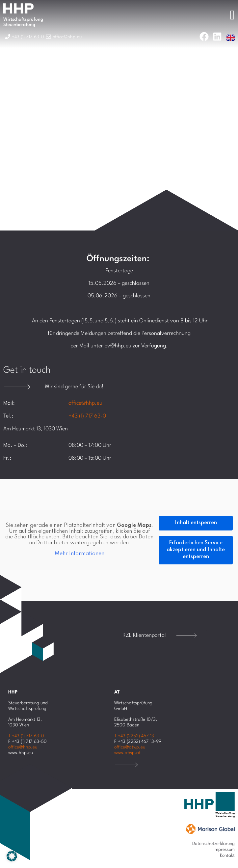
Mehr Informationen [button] (79, 554)
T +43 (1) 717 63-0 (26, 736)
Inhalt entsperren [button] (196, 523)
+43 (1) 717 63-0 (87, 416)
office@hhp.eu (85, 403)
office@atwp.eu (130, 747)
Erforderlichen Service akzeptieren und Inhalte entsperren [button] (196, 550)
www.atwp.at (127, 753)
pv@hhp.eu (118, 346)
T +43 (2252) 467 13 (134, 736)
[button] (12, 856)
